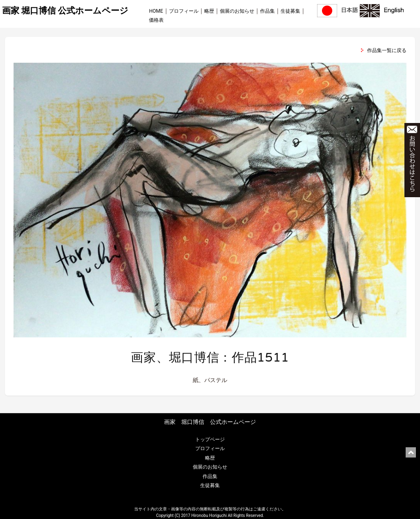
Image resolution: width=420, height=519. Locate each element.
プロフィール (184, 11)
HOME (156, 11)
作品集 (267, 11)
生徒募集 (290, 11)
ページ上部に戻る (411, 452)
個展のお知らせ (237, 11)
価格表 (156, 20)
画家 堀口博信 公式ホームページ (65, 11)
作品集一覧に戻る (387, 50)
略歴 (209, 11)
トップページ (210, 439)
